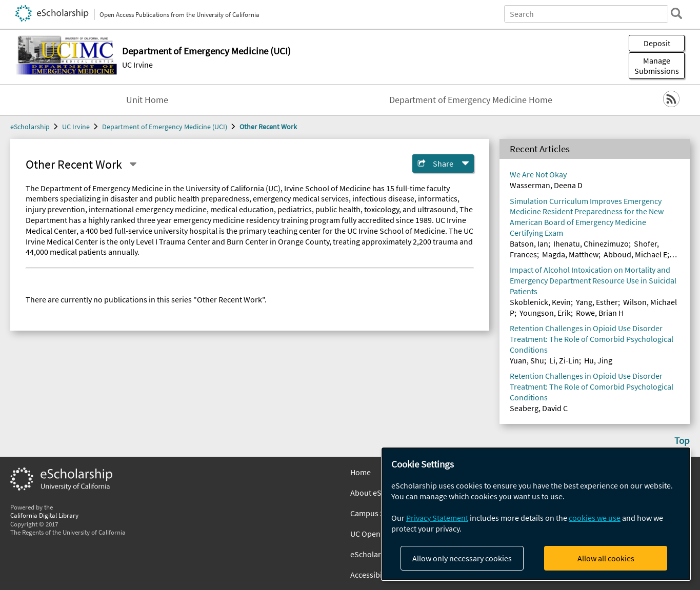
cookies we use (595, 518)
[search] (676, 13)
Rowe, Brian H (600, 313)
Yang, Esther (597, 302)
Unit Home (147, 100)
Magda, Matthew (570, 254)
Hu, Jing (598, 360)
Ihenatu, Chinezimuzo (591, 243)
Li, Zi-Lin (564, 360)
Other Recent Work (268, 127)
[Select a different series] (133, 165)
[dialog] (536, 514)
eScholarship (30, 127)
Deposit (657, 43)
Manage (657, 66)
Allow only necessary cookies (462, 558)
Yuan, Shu (527, 360)
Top (682, 440)
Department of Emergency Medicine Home (471, 100)
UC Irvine (137, 65)
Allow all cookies (606, 558)
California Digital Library (44, 515)
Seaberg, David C (539, 408)
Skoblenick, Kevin (540, 302)
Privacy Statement (437, 518)
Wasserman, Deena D (546, 185)
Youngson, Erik (545, 313)
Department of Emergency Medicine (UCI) (165, 127)
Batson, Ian (529, 243)
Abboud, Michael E (635, 254)
